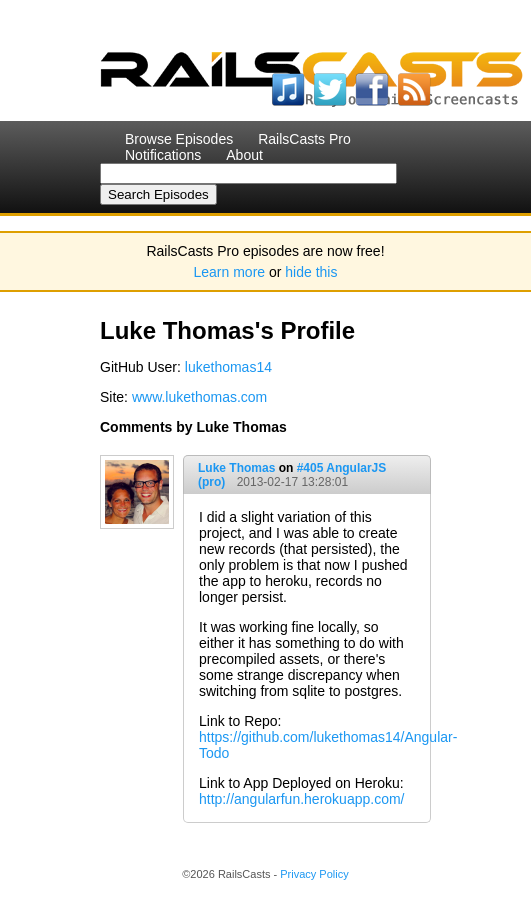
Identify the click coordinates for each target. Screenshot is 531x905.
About (244, 155)
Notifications (163, 155)
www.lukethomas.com (199, 397)
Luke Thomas (236, 468)
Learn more (230, 272)
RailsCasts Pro (304, 139)
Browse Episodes (179, 139)
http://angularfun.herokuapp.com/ (301, 799)
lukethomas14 (228, 367)
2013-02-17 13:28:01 (292, 482)
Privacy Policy (314, 874)
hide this (311, 272)
